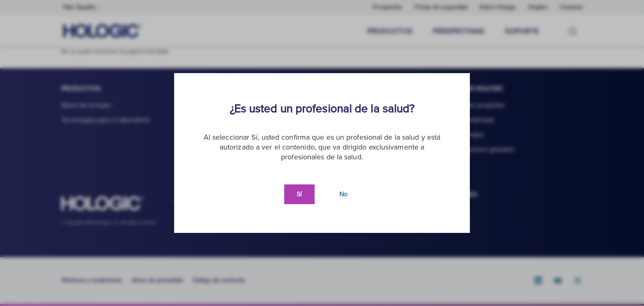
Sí (299, 194)
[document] (322, 153)
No (343, 194)
